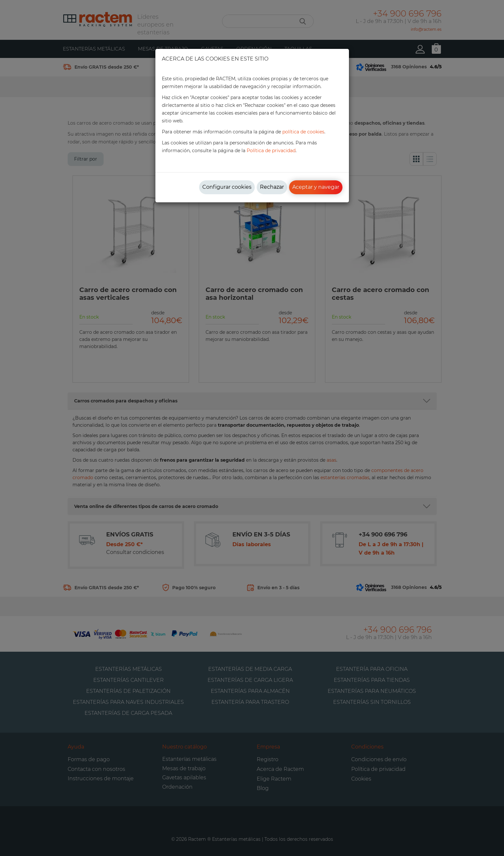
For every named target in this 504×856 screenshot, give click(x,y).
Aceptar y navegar (316, 187)
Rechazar (272, 187)
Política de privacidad (271, 151)
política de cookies (303, 132)
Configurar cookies (227, 187)
